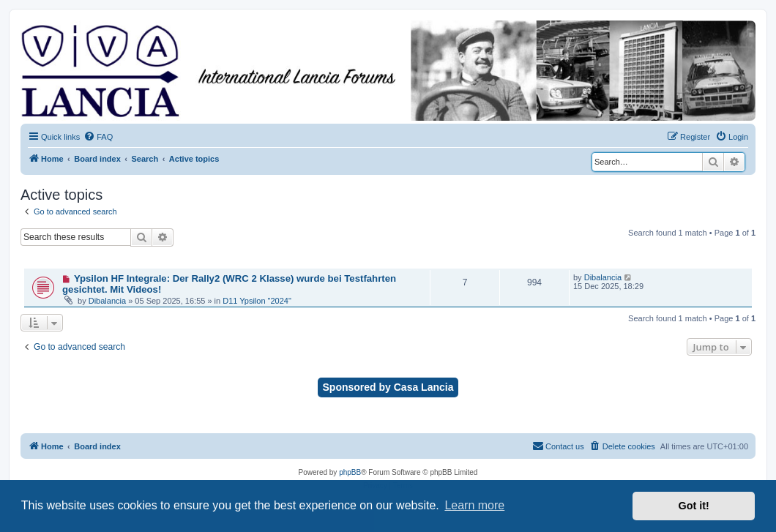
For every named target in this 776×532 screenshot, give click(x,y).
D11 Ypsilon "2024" (257, 301)
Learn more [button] (474, 505)
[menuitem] (98, 137)
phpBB (350, 472)
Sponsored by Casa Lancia (388, 387)
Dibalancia (107, 301)
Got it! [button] (694, 506)
